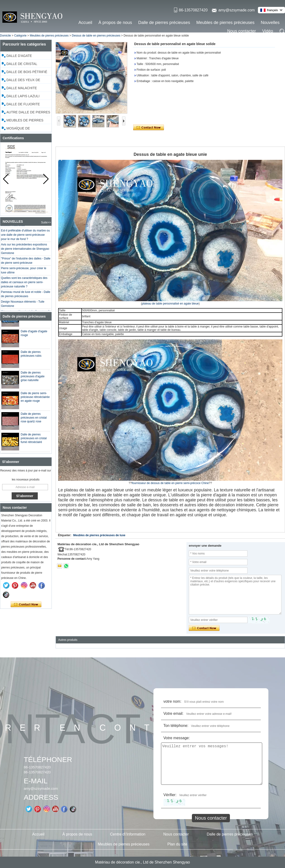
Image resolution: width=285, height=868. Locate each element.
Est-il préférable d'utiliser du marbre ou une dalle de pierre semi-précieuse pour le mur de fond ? (25, 236)
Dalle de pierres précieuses (164, 23)
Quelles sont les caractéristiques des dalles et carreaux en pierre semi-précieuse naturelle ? (24, 284)
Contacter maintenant (26, 605)
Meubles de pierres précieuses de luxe (99, 535)
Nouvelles (270, 23)
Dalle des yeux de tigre (23, 81)
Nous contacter (242, 31)
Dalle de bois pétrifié (27, 72)
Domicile (5, 36)
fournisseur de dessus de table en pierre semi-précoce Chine (170, 483)
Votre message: (177, 738)
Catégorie (20, 36)
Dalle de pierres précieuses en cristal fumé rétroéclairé (34, 440)
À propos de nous (115, 23)
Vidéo (268, 31)
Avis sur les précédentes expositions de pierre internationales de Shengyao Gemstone (25, 250)
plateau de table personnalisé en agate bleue (170, 304)
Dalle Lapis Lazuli (23, 96)
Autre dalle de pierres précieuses (28, 113)
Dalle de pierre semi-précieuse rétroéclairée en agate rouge (35, 399)
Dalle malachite (22, 88)
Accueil (85, 23)
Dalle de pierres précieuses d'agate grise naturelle (33, 378)
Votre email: (173, 713)
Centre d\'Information (128, 834)
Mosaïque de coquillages (18, 129)
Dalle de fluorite (23, 104)
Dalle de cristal (22, 64)
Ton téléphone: (176, 726)
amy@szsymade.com (236, 10)
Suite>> (46, 222)
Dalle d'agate (19, 56)
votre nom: (172, 701)
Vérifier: (170, 795)
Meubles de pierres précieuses (225, 23)
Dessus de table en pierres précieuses (96, 36)
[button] (46, 179)
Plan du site (177, 844)
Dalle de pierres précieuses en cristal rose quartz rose (34, 419)
